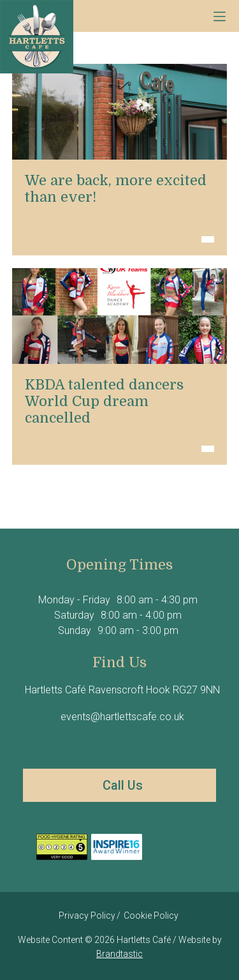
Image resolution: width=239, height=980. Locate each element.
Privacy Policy (87, 916)
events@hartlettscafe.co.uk (121, 717)
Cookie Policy (151, 916)
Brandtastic (119, 954)
